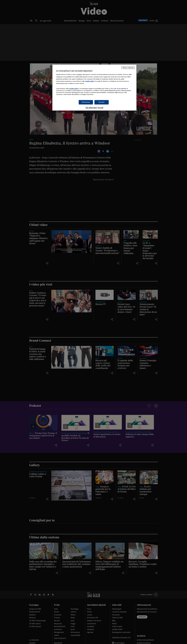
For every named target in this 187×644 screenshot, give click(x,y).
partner (124, 89)
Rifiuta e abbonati (128, 68)
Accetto (102, 102)
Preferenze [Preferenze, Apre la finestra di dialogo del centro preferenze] (86, 102)
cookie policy (90, 81)
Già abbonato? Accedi (94, 108)
